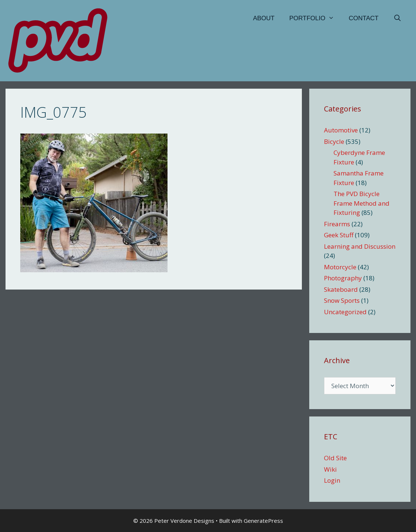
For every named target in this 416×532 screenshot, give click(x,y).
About (264, 18)
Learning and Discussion (360, 246)
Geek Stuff (339, 235)
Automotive (341, 130)
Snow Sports (342, 300)
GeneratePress (263, 521)
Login (332, 480)
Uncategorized (345, 312)
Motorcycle (340, 267)
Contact (364, 18)
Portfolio (315, 18)
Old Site (335, 458)
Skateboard (341, 289)
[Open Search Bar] (397, 18)
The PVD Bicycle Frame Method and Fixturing (362, 203)
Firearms (337, 224)
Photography (343, 278)
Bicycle (334, 141)
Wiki (330, 469)
